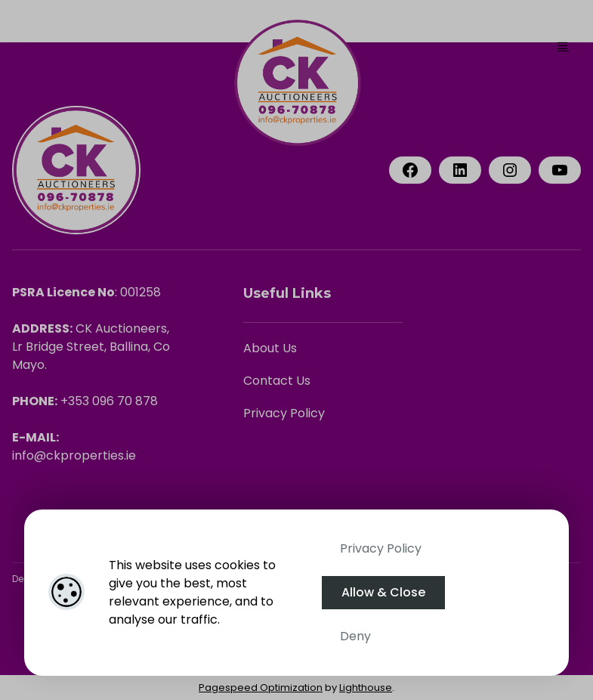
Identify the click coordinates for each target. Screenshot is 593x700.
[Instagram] (510, 170)
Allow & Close (383, 592)
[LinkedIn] (460, 170)
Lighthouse (366, 688)
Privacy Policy (381, 548)
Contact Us (277, 381)
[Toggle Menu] (563, 46)
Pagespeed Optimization (261, 688)
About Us (270, 348)
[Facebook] (410, 170)
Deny (355, 636)
